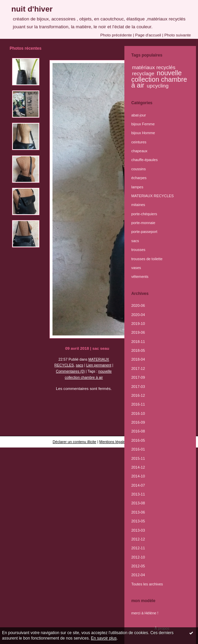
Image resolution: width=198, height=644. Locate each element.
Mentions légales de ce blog (122, 442)
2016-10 (138, 413)
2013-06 (138, 512)
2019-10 (138, 324)
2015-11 (138, 458)
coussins (138, 169)
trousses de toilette (147, 259)
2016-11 (138, 404)
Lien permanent (99, 365)
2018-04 (138, 359)
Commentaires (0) (70, 371)
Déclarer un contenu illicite (74, 442)
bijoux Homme (143, 133)
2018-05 (138, 350)
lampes (137, 187)
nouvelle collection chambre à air (159, 79)
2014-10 (138, 476)
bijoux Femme (143, 124)
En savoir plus (104, 638)
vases (136, 268)
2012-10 (138, 557)
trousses (138, 250)
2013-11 (138, 494)
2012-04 (138, 575)
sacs (80, 365)
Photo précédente (116, 35)
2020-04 (138, 315)
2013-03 (138, 530)
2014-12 (138, 467)
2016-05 (138, 440)
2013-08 (138, 503)
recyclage (143, 73)
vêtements (140, 277)
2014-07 (138, 485)
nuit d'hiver (32, 9)
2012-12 (138, 539)
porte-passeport (144, 232)
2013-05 (138, 521)
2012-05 (138, 566)
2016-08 (138, 431)
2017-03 (138, 387)
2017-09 (138, 377)
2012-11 (138, 548)
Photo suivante (178, 35)
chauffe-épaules (144, 160)
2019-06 (138, 332)
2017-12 (138, 368)
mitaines (138, 205)
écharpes (139, 178)
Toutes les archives (147, 584)
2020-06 (138, 305)
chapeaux (139, 151)
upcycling (158, 86)
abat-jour (139, 115)
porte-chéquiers (144, 214)
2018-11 (138, 342)
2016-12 (138, 395)
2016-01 (138, 449)
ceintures (139, 142)
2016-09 (138, 422)
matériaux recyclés (154, 67)
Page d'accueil (148, 35)
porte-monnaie (143, 223)
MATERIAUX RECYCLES (153, 196)
